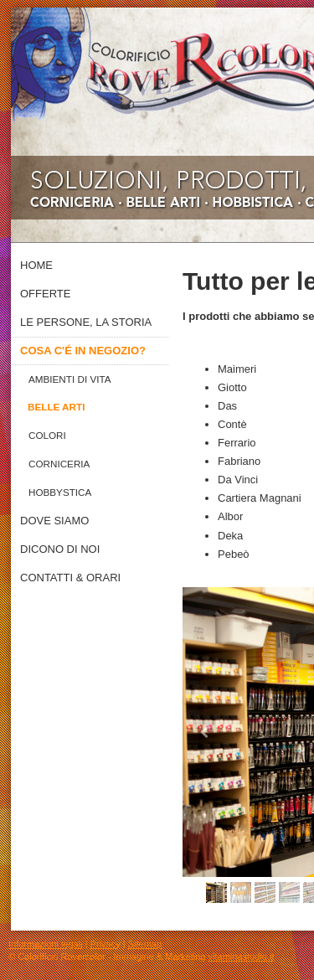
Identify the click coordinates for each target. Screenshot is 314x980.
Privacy (106, 944)
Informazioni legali (46, 944)
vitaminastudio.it (242, 957)
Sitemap (145, 944)
